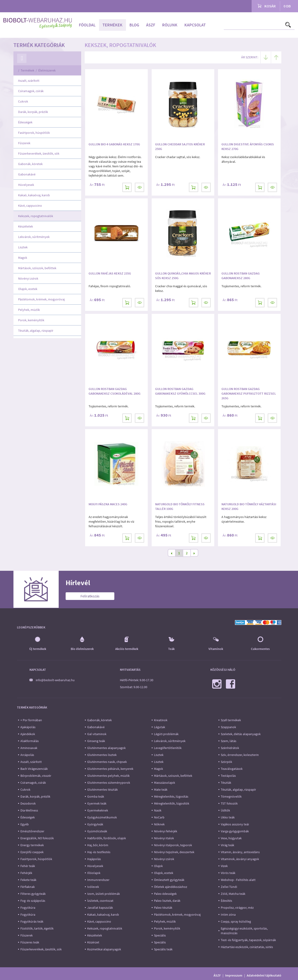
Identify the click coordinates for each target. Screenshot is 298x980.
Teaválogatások (232, 769)
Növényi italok (164, 838)
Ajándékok (28, 734)
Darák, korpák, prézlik (33, 112)
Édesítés (226, 901)
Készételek (26, 226)
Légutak (160, 727)
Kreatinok (161, 720)
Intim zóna (228, 914)
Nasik (158, 810)
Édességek (25, 122)
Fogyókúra (28, 908)
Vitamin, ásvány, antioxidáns (240, 852)
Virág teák (228, 845)
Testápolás (228, 776)
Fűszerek (24, 143)
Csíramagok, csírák (31, 91)
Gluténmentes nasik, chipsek (107, 762)
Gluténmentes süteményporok (109, 783)
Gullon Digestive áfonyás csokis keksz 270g (248, 147)
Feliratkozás (90, 596)
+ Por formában (31, 720)
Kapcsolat (195, 25)
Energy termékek (32, 845)
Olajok (158, 866)
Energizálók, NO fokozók (37, 838)
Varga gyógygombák (235, 831)
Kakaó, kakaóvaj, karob (34, 195)
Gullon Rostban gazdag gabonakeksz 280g (241, 276)
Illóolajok (94, 873)
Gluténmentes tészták (103, 790)
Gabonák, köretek (30, 164)
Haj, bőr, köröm (98, 845)
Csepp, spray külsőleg (236, 921)
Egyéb (25, 824)
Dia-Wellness (29, 810)
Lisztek (23, 247)
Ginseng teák (96, 741)
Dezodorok (28, 803)
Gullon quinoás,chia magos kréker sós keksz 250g (183, 276)
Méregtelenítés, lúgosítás (171, 796)
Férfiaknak (28, 887)
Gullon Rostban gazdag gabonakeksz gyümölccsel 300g (180, 391)
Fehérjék (26, 873)
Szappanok (228, 727)
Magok (23, 258)
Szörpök (226, 762)
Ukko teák (228, 817)
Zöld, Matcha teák (233, 894)
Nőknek (159, 824)
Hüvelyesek (26, 185)
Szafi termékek (231, 720)
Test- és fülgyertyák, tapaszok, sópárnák (248, 940)
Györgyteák (95, 824)
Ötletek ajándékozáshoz (171, 887)
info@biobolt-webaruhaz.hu (55, 680)
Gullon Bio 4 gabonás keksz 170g (114, 144)
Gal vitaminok (97, 734)
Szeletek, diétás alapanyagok (241, 734)
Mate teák (161, 790)
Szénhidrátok (230, 748)
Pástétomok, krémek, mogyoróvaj (41, 299)
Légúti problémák (166, 734)
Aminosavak (29, 748)
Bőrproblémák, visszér (36, 776)
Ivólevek (93, 887)
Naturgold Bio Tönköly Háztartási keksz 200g (249, 506)
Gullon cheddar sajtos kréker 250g (180, 147)
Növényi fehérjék (166, 831)
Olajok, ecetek (28, 289)
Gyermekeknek (98, 810)
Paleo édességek (165, 894)
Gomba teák (96, 796)
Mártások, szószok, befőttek (37, 268)
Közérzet (93, 942)
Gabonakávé (27, 174)
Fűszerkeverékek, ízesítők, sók (39, 153)
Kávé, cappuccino (30, 206)
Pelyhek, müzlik (29, 310)
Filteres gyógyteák (33, 894)
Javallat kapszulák (100, 908)
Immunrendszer (98, 880)
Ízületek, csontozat (100, 901)
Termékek (112, 25)
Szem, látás (229, 741)
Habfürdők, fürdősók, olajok (107, 838)
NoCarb (159, 817)
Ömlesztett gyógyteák (169, 880)
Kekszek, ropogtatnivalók (36, 216)
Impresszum (234, 975)
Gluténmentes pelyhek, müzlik (108, 776)
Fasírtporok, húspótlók (34, 133)
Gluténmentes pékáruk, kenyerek (110, 769)
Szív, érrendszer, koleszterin (240, 755)
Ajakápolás (28, 727)
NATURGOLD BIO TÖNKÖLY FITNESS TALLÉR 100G (180, 506)
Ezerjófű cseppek (32, 852)
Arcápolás (27, 755)
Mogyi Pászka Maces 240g (108, 504)
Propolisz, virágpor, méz (237, 908)
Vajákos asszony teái (235, 824)
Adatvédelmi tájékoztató (264, 975)
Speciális (160, 935)
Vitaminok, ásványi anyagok (240, 859)
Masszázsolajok (165, 783)
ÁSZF (151, 25)
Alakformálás (30, 741)
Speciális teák (163, 949)
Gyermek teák (97, 803)
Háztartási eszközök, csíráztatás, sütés (247, 947)
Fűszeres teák (30, 942)
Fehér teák (28, 866)
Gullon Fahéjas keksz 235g (110, 273)
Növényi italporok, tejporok (173, 845)
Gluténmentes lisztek (102, 755)
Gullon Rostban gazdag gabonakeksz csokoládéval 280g (115, 391)
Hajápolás (94, 859)
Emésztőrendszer (32, 831)
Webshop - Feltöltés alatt (238, 880)
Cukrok (23, 101)
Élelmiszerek (47, 70)
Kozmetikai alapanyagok (104, 949)
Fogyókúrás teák (32, 921)
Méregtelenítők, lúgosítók (172, 803)
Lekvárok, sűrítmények (34, 237)
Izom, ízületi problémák (104, 894)
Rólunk (170, 25)
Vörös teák (228, 873)
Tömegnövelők (231, 796)
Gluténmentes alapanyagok (106, 748)
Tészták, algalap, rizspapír (36, 331)
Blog (134, 25)
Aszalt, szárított (29, 81)
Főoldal (87, 25)
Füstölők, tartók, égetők (37, 928)
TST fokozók (229, 803)
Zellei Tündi (229, 887)
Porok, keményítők (31, 320)
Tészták (226, 783)
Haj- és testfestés (99, 852)
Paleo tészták (163, 908)
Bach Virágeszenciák (34, 769)
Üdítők (225, 810)
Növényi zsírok (28, 278)
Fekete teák (28, 880)
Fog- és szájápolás (33, 901)
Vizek (224, 866)
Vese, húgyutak (231, 838)
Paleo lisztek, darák (167, 901)
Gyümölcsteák (97, 831)
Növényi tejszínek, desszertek (174, 852)
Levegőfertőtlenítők (168, 748)
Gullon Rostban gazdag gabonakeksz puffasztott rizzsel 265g (249, 393)
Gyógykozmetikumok (102, 817)
